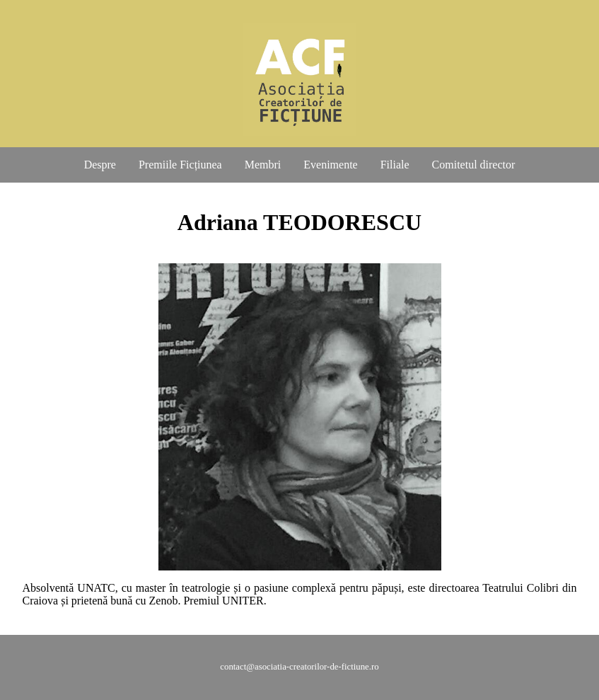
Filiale (395, 165)
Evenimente (330, 165)
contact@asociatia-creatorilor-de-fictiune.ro (299, 667)
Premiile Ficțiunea (180, 165)
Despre (100, 165)
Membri (263, 165)
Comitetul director (474, 165)
